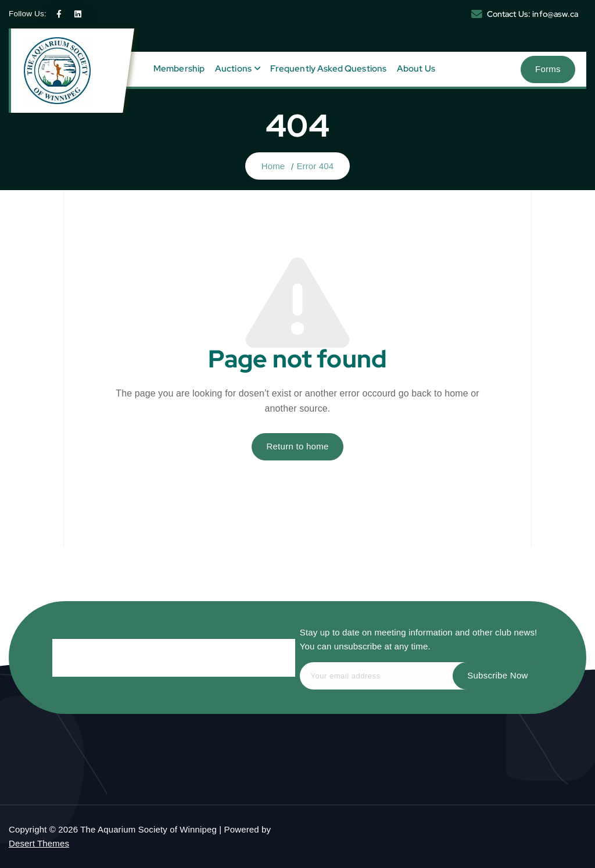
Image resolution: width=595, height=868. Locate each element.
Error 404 (315, 166)
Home (273, 166)
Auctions (233, 69)
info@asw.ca (555, 14)
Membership (179, 69)
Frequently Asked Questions (328, 69)
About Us (416, 69)
